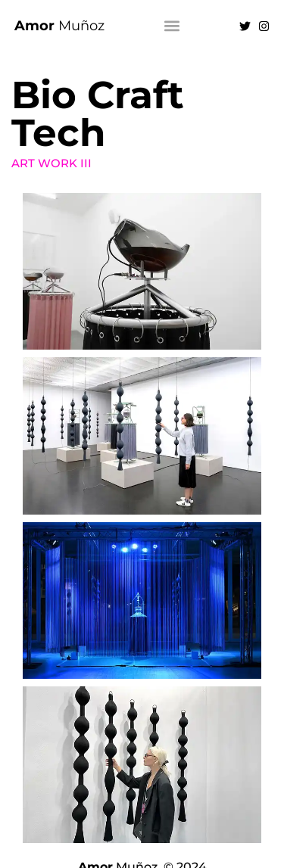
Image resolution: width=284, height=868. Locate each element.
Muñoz (59, 26)
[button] (172, 26)
